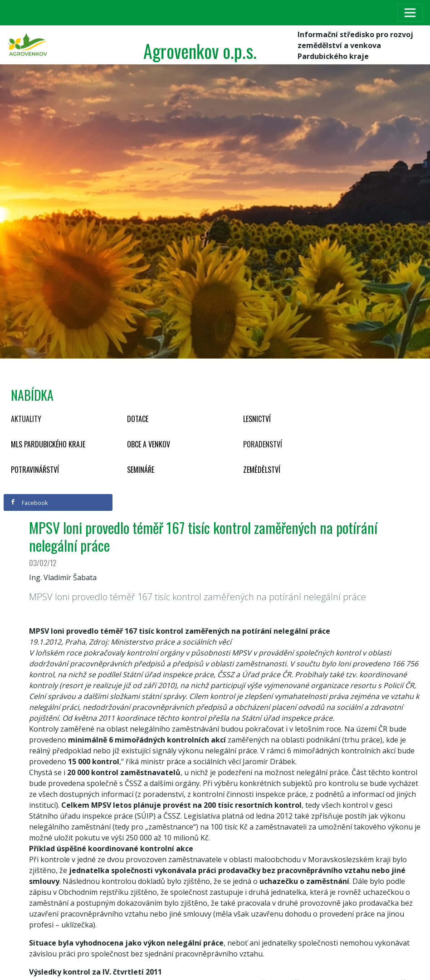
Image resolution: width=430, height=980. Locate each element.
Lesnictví (257, 419)
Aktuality (26, 419)
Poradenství (263, 444)
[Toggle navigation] (410, 13)
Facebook (29, 503)
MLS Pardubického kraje (48, 444)
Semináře (141, 470)
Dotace (138, 419)
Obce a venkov (149, 444)
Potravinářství (35, 470)
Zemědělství (262, 470)
